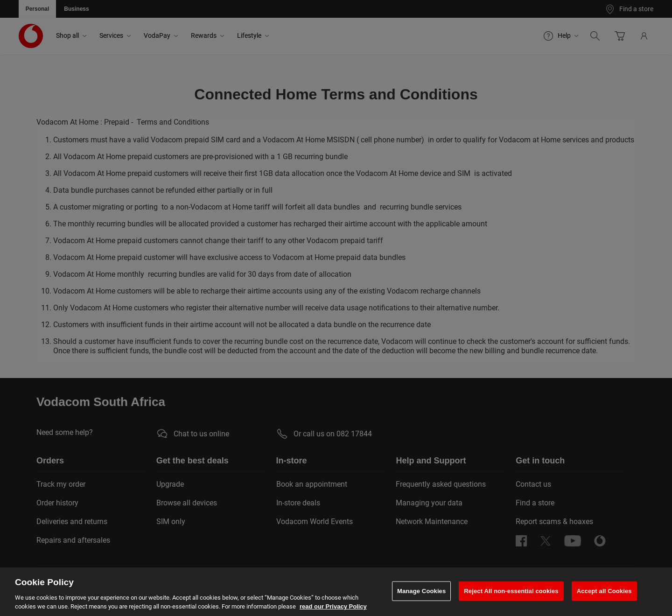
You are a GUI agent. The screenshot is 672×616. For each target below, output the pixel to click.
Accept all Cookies (604, 591)
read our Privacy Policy (333, 606)
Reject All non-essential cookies (511, 591)
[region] (336, 592)
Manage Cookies (421, 591)
